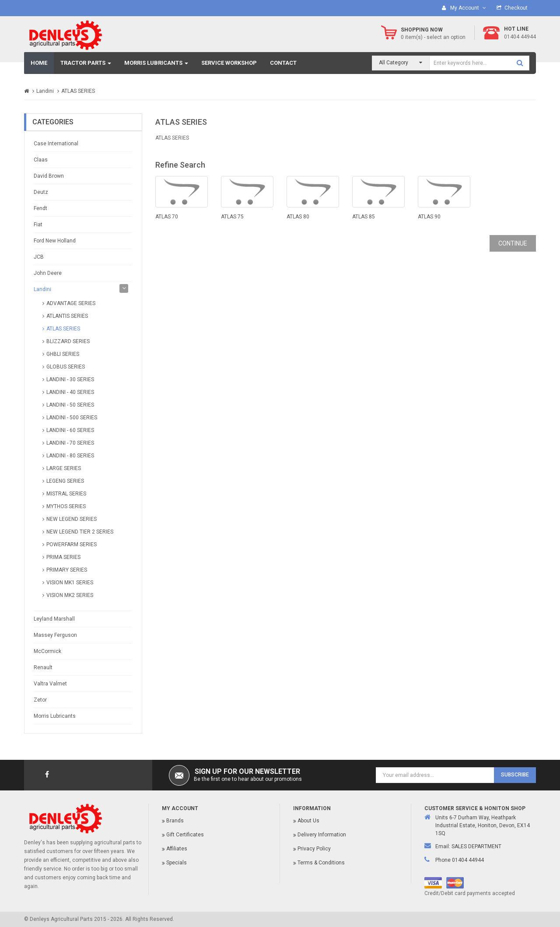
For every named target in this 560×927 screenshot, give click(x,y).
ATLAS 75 (232, 217)
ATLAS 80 (298, 217)
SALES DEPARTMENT (476, 846)
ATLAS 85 (364, 217)
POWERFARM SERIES (72, 544)
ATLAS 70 (167, 217)
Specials (177, 863)
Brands (175, 821)
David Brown (49, 176)
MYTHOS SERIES (66, 506)
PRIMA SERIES (63, 557)
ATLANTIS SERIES (67, 316)
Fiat (38, 225)
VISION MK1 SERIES (70, 583)
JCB (39, 257)
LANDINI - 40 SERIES (70, 392)
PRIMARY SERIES (67, 570)
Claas (41, 160)
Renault (43, 667)
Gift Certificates (185, 835)
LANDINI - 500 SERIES (72, 418)
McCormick (47, 651)
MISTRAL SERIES (66, 494)
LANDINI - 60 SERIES (70, 430)
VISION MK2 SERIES (70, 595)
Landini (45, 91)
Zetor (40, 700)
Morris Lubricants (55, 716)
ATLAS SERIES (78, 91)
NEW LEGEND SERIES (72, 519)
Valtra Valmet (50, 684)
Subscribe (515, 775)
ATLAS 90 (429, 217)
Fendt (40, 208)
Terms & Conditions (321, 863)
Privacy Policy (314, 849)
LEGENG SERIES (65, 481)
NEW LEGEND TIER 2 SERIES (80, 532)
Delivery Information (322, 835)
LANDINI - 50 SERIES (70, 405)
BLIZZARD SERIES (68, 341)
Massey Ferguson (55, 635)
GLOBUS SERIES (66, 367)
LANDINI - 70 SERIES (70, 443)
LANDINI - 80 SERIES (70, 456)
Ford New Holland (55, 241)
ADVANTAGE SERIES (71, 303)
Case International (56, 144)
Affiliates (177, 849)
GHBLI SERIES (63, 354)
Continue (513, 243)
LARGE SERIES (64, 468)
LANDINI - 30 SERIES (70, 379)
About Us (308, 821)
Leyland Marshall (54, 619)
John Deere (48, 273)
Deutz (41, 192)
